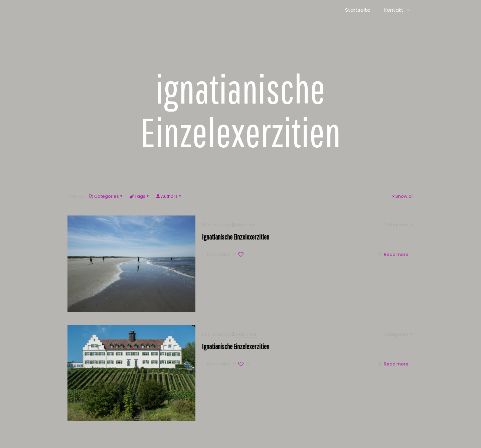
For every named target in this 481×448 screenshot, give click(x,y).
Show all (402, 196)
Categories (106, 196)
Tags (139, 196)
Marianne (247, 225)
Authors (169, 196)
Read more (396, 254)
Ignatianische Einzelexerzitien (236, 237)
